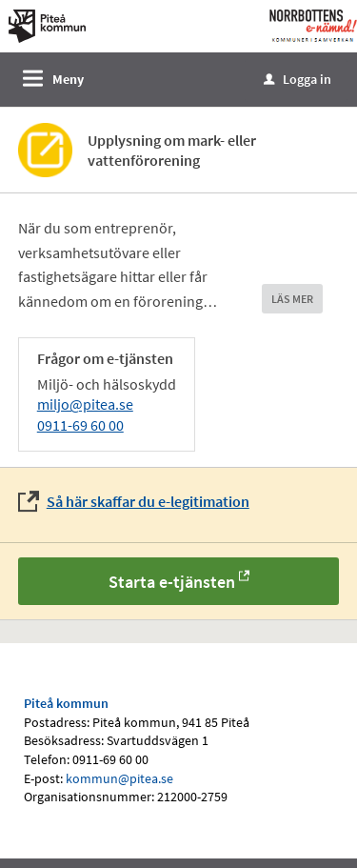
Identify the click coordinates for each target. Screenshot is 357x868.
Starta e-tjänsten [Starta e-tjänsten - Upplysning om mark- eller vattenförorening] (172, 582)
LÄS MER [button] (292, 299)
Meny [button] (68, 79)
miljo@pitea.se (85, 404)
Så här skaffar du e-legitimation (148, 501)
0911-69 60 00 (80, 425)
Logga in (297, 79)
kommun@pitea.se (119, 778)
